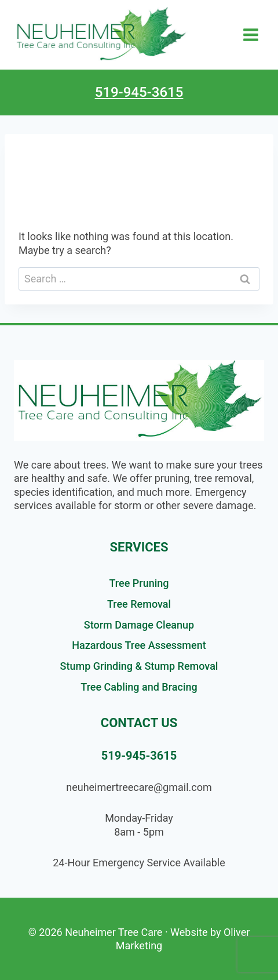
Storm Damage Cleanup (139, 625)
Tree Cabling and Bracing (139, 687)
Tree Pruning (139, 583)
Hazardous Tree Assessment (139, 645)
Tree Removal (139, 604)
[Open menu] (250, 35)
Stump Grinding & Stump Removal (139, 666)
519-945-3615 (139, 92)
